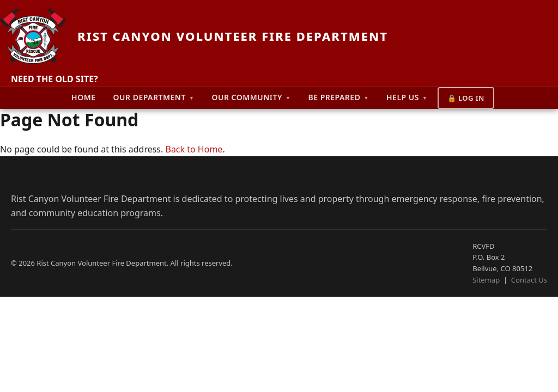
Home (83, 97)
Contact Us (529, 280)
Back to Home (194, 149)
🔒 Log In (466, 98)
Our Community (251, 97)
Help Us (407, 97)
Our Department (154, 97)
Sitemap (486, 280)
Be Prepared (338, 97)
